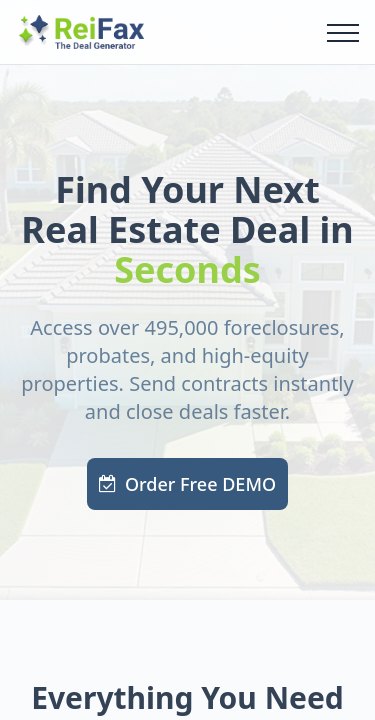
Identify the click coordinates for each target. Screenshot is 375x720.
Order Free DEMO (187, 484)
